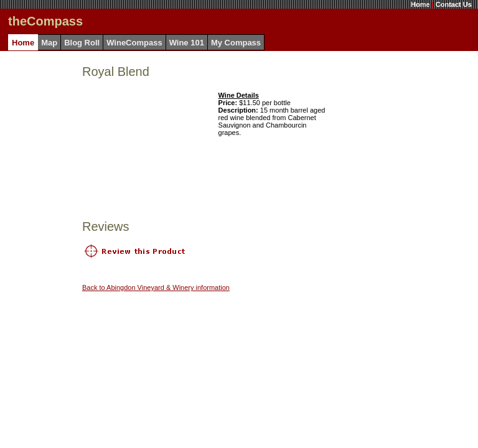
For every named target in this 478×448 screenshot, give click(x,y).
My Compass (236, 43)
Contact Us (454, 4)
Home (420, 4)
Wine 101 (187, 43)
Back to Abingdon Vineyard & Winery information (156, 287)
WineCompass (134, 43)
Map (49, 43)
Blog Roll (82, 43)
